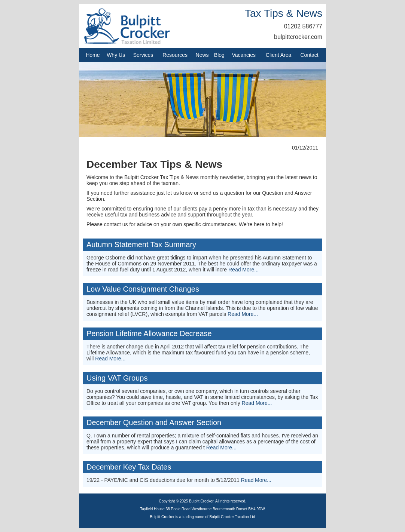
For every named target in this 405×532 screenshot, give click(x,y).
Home (93, 55)
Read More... (243, 270)
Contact (310, 55)
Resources (175, 55)
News (202, 55)
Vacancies (244, 55)
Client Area (278, 55)
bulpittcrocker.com (298, 37)
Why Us (116, 55)
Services (143, 55)
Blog (219, 55)
